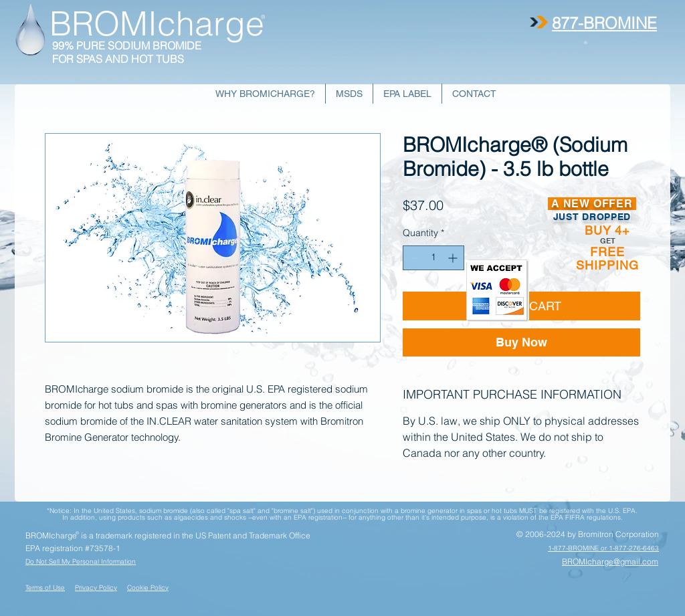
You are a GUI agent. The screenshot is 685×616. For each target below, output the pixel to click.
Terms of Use (45, 588)
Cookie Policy (148, 588)
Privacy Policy (96, 588)
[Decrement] (413, 258)
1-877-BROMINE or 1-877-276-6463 (603, 548)
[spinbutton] (433, 258)
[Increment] (454, 258)
